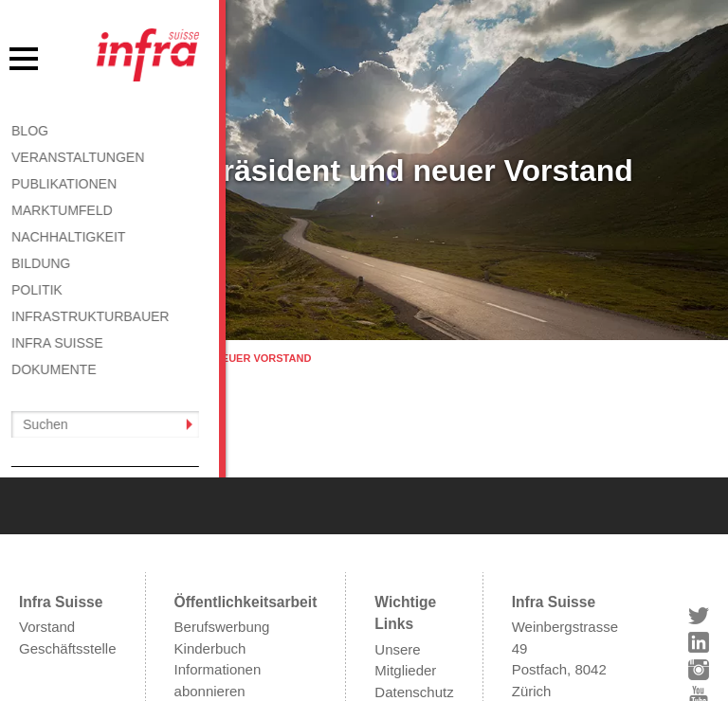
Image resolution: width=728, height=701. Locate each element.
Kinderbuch (210, 547)
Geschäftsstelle (68, 547)
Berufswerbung (222, 525)
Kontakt (399, 633)
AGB (390, 611)
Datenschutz (414, 591)
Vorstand (47, 525)
